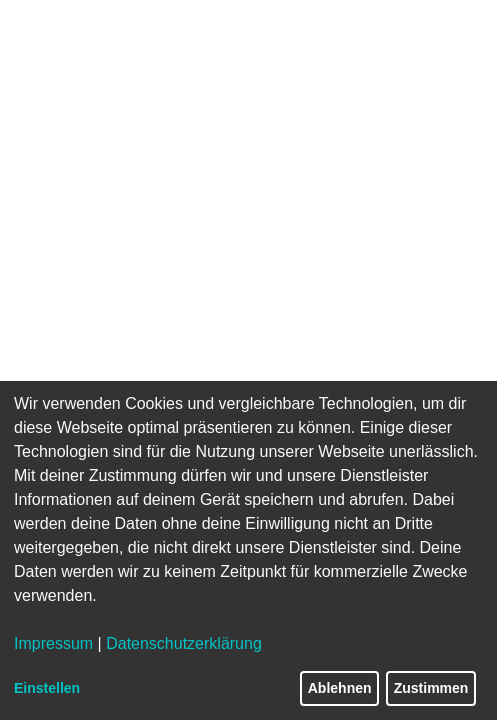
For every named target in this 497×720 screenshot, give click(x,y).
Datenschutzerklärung (184, 643)
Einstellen (47, 688)
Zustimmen (431, 688)
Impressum (53, 643)
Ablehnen (340, 688)
